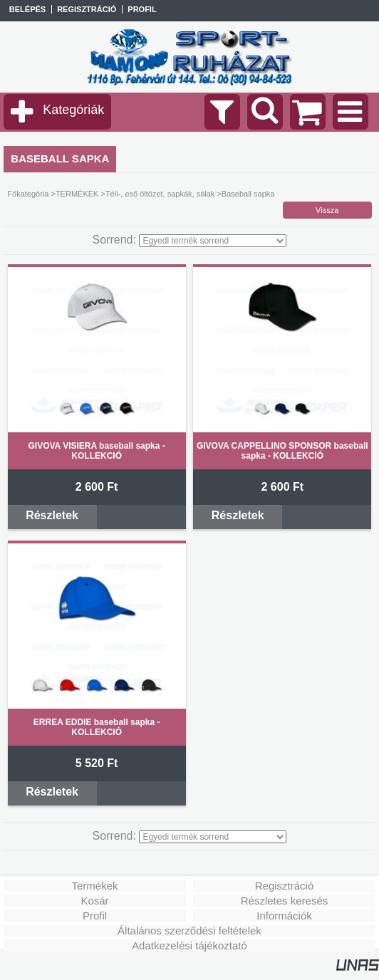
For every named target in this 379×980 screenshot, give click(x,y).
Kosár (94, 901)
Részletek (52, 515)
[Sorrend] (213, 241)
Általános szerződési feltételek (189, 931)
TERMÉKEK (77, 194)
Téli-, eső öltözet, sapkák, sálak (160, 194)
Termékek (94, 886)
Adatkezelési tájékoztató (189, 945)
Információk (284, 916)
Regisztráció (285, 886)
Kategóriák (73, 110)
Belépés (27, 9)
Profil (95, 916)
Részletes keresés (285, 901)
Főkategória (28, 194)
